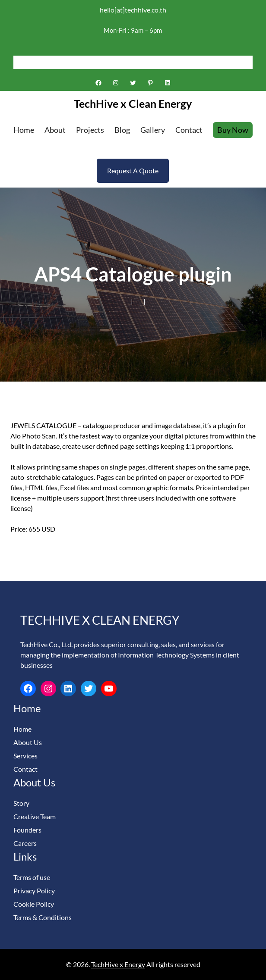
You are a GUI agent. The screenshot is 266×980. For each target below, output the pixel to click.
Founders (27, 830)
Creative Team (35, 816)
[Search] (246, 62)
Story (21, 803)
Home (22, 729)
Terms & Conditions (43, 917)
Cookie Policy (34, 904)
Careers (25, 843)
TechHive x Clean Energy (133, 103)
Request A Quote (133, 171)
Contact (25, 769)
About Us (28, 742)
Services (25, 756)
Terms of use (32, 877)
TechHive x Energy (118, 964)
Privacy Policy (34, 891)
